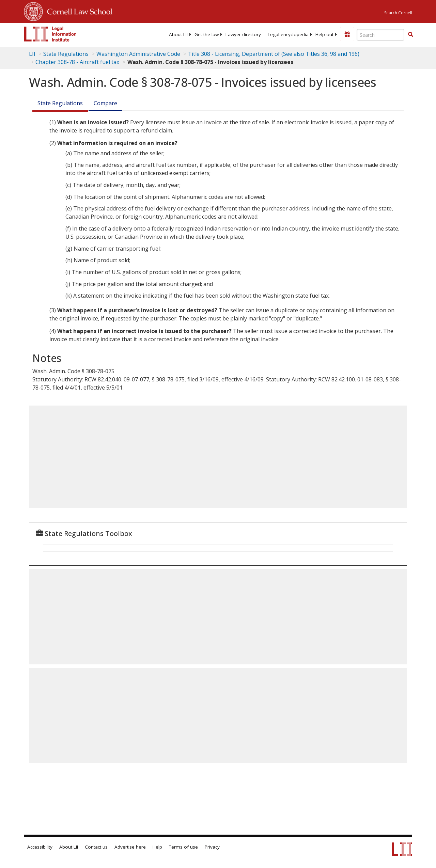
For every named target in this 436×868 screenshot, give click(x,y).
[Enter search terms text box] (380, 35)
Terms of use (183, 847)
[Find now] (410, 35)
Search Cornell (398, 13)
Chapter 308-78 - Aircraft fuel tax (77, 62)
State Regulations (66, 54)
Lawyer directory (243, 34)
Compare (105, 103)
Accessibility (40, 847)
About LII (178, 34)
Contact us (96, 847)
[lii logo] (50, 34)
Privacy (212, 847)
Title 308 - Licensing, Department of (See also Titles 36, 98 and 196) (274, 54)
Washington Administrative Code (138, 54)
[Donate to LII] (347, 34)
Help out (324, 34)
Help (157, 847)
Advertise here (130, 847)
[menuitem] (178, 34)
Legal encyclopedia (288, 34)
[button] (410, 34)
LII (32, 54)
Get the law (207, 34)
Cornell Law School (78, 11)
